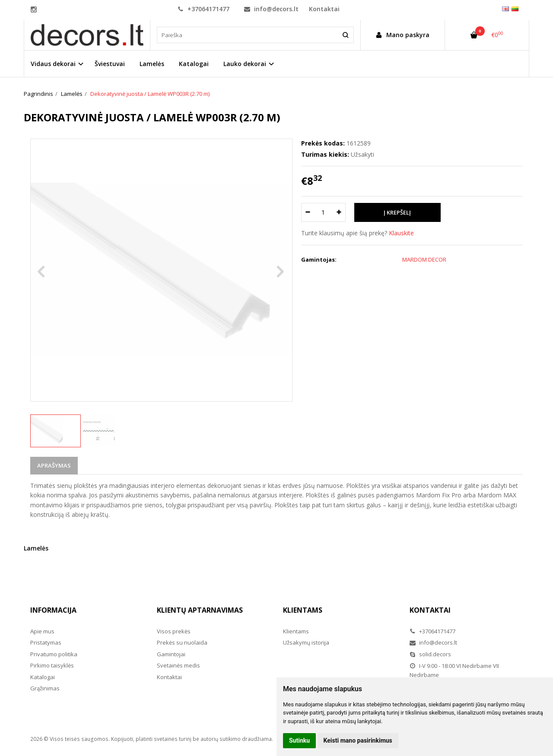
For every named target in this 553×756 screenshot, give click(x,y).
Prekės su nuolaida (182, 642)
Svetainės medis (178, 665)
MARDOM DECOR (424, 259)
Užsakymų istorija (306, 642)
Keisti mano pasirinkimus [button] (358, 740)
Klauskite (401, 233)
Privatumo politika (54, 654)
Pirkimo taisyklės (52, 665)
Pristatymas (46, 642)
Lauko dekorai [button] (245, 64)
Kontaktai (324, 9)
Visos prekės (174, 631)
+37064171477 (203, 9)
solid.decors (430, 654)
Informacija (53, 610)
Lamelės (152, 64)
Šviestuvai (110, 64)
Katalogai (194, 64)
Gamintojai (171, 654)
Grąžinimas (45, 688)
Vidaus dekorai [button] (53, 64)
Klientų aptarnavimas (200, 610)
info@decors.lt (271, 9)
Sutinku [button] (299, 740)
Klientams (303, 610)
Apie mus (42, 631)
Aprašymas (54, 465)
